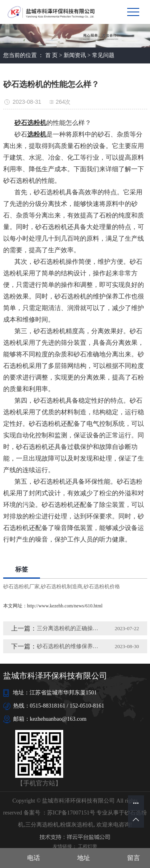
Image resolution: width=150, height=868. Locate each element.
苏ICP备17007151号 (71, 813)
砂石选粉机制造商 (62, 586)
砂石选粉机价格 (102, 586)
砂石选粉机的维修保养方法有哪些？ (69, 646)
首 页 (52, 55)
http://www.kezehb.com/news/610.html (65, 606)
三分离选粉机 (42, 825)
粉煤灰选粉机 (77, 825)
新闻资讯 (75, 55)
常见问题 (103, 55)
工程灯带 (88, 846)
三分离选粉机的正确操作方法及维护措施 (69, 628)
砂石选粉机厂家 (21, 586)
